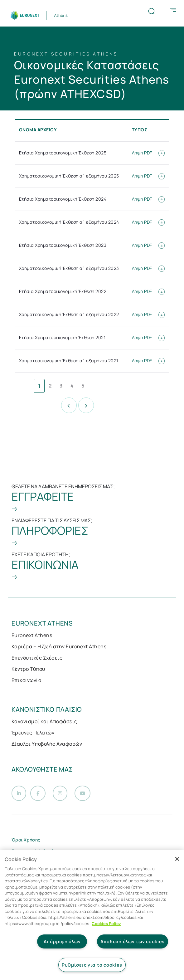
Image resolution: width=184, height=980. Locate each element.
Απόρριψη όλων (62, 941)
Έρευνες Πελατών (33, 733)
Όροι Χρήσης (26, 843)
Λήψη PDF (148, 153)
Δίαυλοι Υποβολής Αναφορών (47, 744)
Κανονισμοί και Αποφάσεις (44, 721)
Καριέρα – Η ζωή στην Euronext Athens (59, 646)
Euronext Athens (32, 635)
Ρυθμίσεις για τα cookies (92, 965)
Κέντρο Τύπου (28, 669)
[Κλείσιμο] (177, 859)
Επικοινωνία (27, 680)
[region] (92, 915)
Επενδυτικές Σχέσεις (37, 658)
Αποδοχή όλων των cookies (133, 941)
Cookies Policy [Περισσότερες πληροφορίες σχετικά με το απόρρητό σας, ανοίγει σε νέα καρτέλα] (106, 924)
